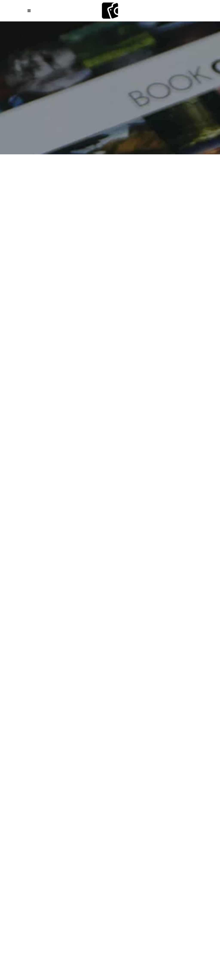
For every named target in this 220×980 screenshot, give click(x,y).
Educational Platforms (22, 861)
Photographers (44, 714)
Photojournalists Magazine (67, 182)
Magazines (30, 174)
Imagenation (120, 174)
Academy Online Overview (172, 745)
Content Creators (114, 714)
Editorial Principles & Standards (183, 861)
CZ (124, 914)
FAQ (205, 866)
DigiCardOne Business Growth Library (109, 822)
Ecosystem (18, 855)
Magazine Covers (97, 855)
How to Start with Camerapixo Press (50, 745)
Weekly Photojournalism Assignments (47, 756)
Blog (159, 855)
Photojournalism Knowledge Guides (120, 750)
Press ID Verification (120, 789)
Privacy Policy (87, 866)
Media (199, 855)
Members (106, 872)
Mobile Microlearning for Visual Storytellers (53, 828)
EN (37, 914)
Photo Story (187, 174)
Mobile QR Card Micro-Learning (175, 822)
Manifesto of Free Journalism (143, 756)
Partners (179, 714)
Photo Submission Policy (173, 866)
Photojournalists (78, 714)
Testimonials (133, 872)
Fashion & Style (84, 174)
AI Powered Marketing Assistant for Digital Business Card (147, 828)
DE (87, 914)
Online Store (57, 872)
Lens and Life (154, 174)
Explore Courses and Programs (115, 745)
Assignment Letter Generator (76, 795)
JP (163, 914)
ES (62, 914)
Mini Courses (98, 756)
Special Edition (119, 182)
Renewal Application (161, 783)
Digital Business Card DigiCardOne (40, 822)
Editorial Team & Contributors (123, 861)
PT (111, 914)
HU (137, 914)
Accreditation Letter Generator (136, 795)
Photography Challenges (180, 750)
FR (75, 914)
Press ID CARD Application (114, 783)
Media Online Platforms (70, 861)
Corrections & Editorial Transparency (36, 866)
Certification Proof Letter (167, 789)
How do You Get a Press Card (59, 783)
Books (55, 174)
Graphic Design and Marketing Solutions (152, 833)
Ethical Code (187, 756)
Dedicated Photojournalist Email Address (60, 789)
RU (150, 914)
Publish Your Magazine (55, 855)
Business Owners (150, 714)
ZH (175, 914)
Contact (159, 872)
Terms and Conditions (125, 866)
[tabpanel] (110, 455)
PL (50, 914)
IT (99, 914)
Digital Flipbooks (133, 855)
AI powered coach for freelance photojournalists (68, 833)
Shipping (83, 872)
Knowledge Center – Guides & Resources (47, 750)
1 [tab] (110, 606)
